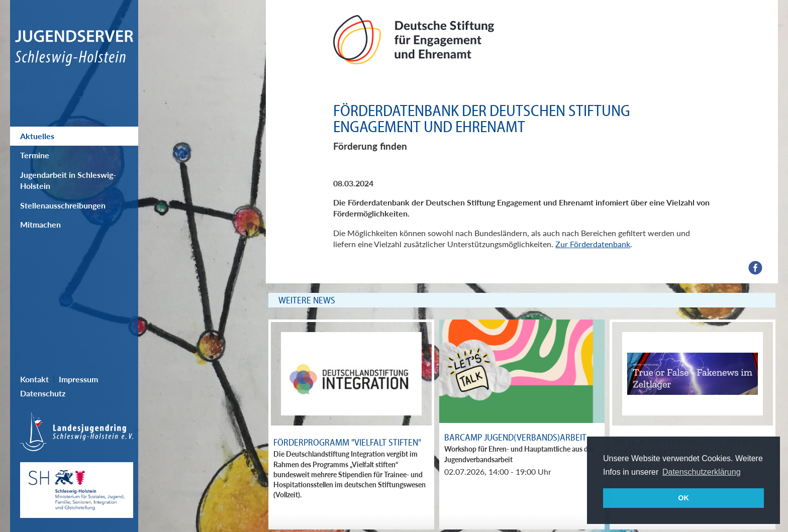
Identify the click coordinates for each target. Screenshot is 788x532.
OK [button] (683, 498)
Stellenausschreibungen (63, 205)
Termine (35, 155)
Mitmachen (40, 224)
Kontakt (34, 379)
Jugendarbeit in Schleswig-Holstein (68, 180)
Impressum (78, 379)
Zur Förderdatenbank (593, 244)
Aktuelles (37, 136)
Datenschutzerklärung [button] (702, 472)
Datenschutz (43, 393)
